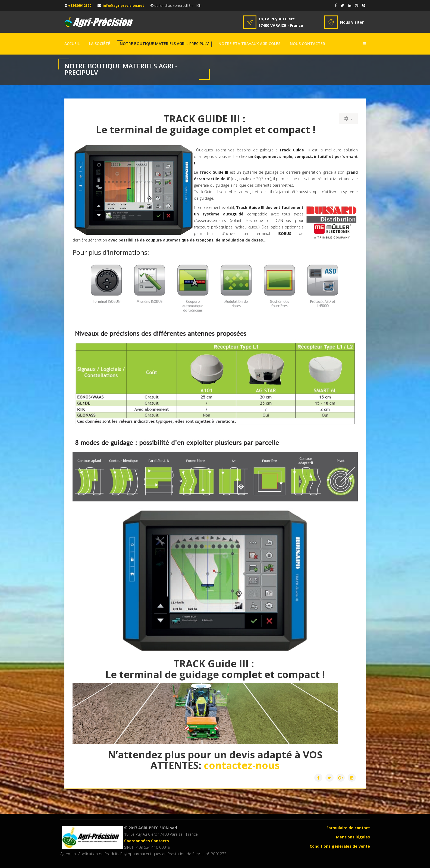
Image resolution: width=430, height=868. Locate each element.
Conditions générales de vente (340, 846)
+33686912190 (80, 6)
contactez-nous (242, 765)
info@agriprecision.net (123, 6)
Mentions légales (353, 837)
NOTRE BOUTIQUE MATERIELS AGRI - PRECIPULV (164, 44)
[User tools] (348, 119)
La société (100, 44)
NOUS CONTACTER (307, 44)
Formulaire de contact (348, 828)
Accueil (72, 44)
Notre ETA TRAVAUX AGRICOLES (249, 44)
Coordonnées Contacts (147, 841)
